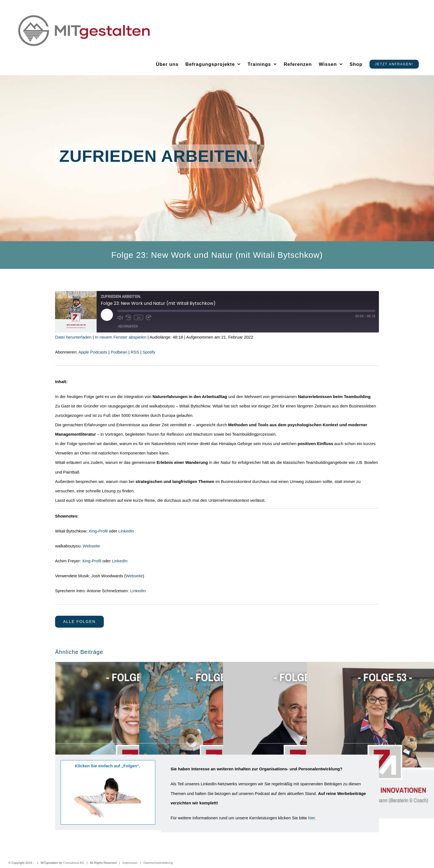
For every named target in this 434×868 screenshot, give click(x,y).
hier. (312, 818)
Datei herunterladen (73, 337)
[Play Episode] (107, 315)
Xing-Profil (98, 531)
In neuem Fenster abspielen (121, 337)
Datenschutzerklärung (158, 863)
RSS (135, 352)
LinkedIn (126, 531)
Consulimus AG (74, 863)
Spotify (149, 352)
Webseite (91, 546)
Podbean (119, 352)
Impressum (130, 863)
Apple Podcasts (93, 352)
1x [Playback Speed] (139, 317)
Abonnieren (128, 326)
